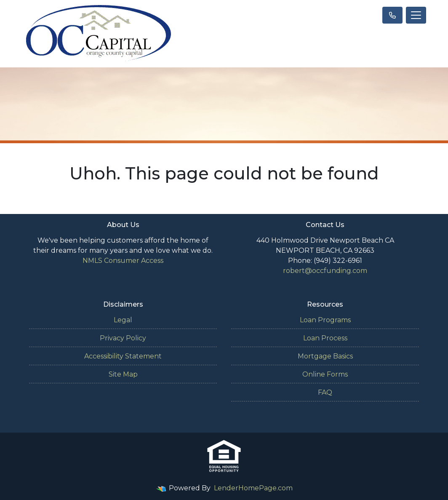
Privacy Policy (123, 338)
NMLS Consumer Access (123, 261)
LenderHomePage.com (253, 488)
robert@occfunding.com (325, 271)
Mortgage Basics (325, 356)
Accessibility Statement (123, 356)
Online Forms (325, 374)
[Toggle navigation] (416, 15)
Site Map (123, 374)
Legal (123, 320)
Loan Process (325, 338)
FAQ (325, 392)
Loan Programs (325, 320)
